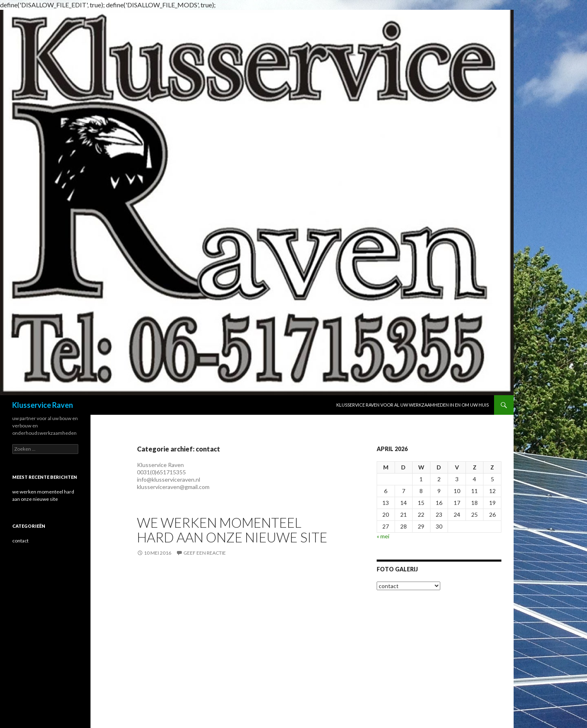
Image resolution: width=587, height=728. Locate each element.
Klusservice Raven (43, 405)
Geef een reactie (205, 553)
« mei (383, 536)
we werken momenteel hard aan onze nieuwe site (232, 530)
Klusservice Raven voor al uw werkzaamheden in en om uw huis (413, 405)
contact (20, 541)
